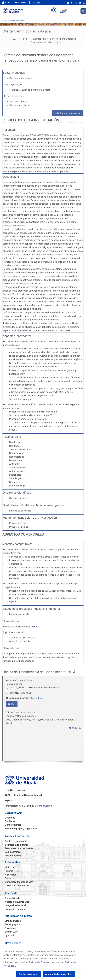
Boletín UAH (11, 932)
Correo (8, 878)
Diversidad (10, 928)
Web (12, 704)
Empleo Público (13, 921)
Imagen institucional (15, 905)
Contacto (10, 821)
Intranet (9, 871)
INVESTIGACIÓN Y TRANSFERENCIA (15, 20)
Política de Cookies (39, 962)
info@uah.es (45, 806)
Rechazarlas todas (29, 974)
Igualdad (9, 935)
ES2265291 (33, 627)
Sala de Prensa (13, 852)
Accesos (20, 3)
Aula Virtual (11, 875)
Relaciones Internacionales (19, 848)
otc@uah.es (36, 698)
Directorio (10, 818)
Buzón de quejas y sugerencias (21, 828)
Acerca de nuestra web (17, 902)
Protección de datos (15, 909)
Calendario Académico (17, 885)
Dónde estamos (13, 825)
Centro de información (17, 841)
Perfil (6, 3)
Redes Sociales (13, 856)
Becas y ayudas (13, 924)
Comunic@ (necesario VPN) (20, 882)
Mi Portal (10, 867)
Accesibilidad (12, 898)
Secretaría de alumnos (17, 845)
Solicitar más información (68, 113)
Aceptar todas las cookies (59, 974)
